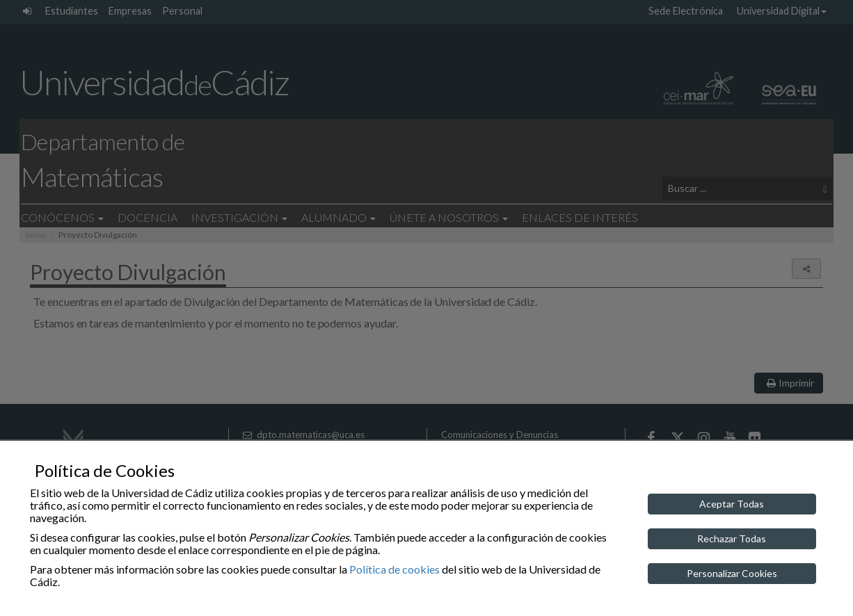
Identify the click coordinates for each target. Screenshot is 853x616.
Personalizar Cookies (732, 573)
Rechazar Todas (732, 538)
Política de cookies (394, 569)
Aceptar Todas (732, 504)
